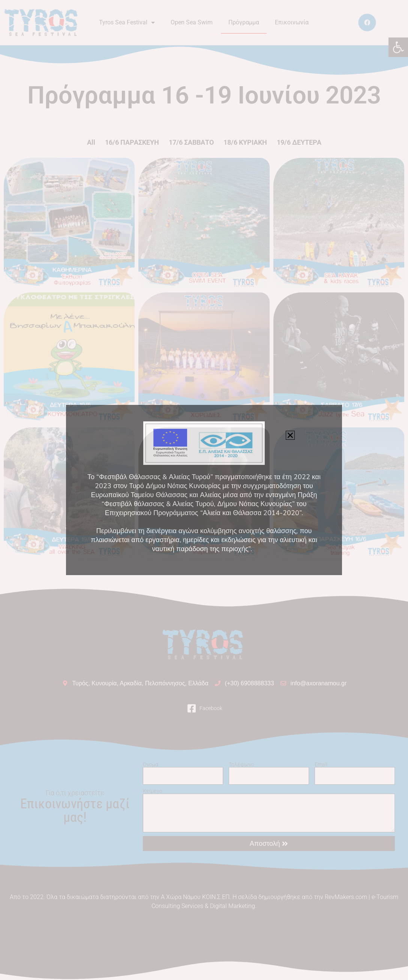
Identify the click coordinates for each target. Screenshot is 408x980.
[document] (204, 490)
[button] (290, 435)
